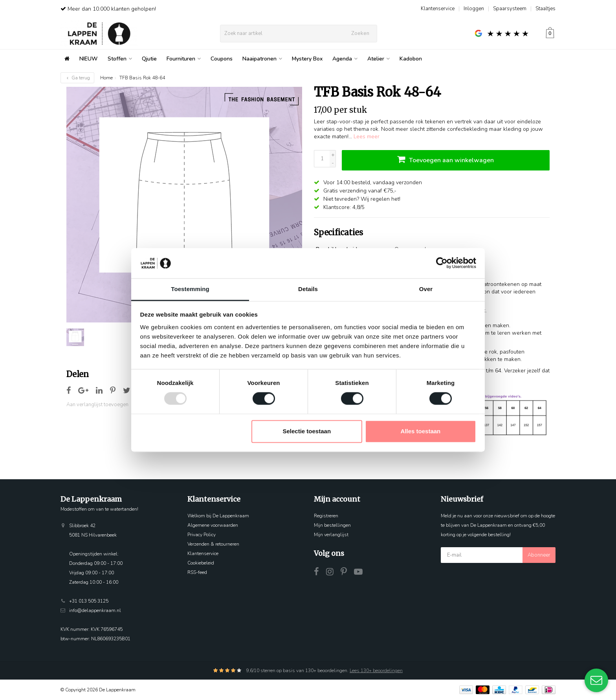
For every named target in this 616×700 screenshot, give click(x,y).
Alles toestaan (421, 431)
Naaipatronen (262, 59)
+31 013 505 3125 (89, 601)
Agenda (345, 59)
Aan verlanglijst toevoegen (97, 405)
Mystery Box (307, 59)
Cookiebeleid (201, 563)
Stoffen (120, 59)
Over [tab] (426, 289)
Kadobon (411, 59)
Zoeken (360, 33)
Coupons (222, 59)
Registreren (326, 516)
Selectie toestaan (307, 431)
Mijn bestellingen (332, 525)
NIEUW (89, 59)
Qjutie (149, 59)
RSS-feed (197, 572)
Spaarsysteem (510, 9)
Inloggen (474, 9)
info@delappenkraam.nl (95, 610)
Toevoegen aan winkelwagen (445, 159)
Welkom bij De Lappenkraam (218, 516)
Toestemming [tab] (190, 289)
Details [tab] (308, 289)
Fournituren (184, 59)
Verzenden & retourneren (213, 544)
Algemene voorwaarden (213, 525)
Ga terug (77, 78)
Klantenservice (438, 9)
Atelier (379, 59)
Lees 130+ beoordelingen (376, 671)
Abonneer (539, 555)
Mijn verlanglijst (331, 535)
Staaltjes (545, 9)
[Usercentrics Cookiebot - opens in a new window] (442, 263)
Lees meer (367, 137)
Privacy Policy (202, 535)
